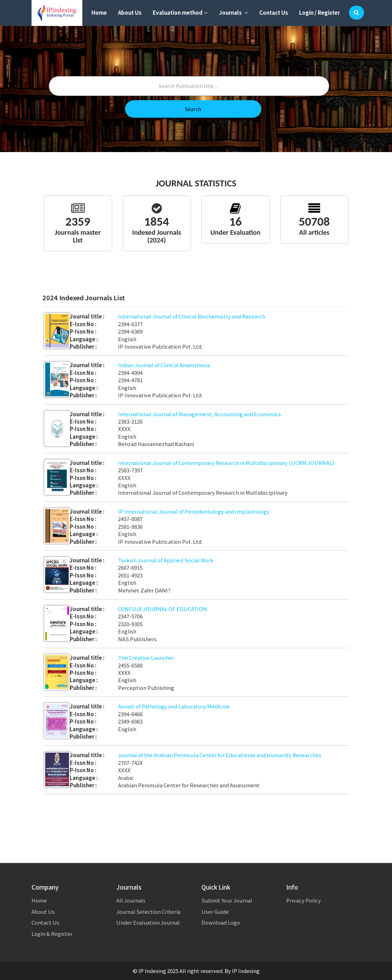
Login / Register (319, 12)
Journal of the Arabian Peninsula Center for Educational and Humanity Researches (220, 755)
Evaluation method (180, 12)
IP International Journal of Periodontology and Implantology (194, 511)
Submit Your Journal (227, 900)
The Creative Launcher (146, 657)
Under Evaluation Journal (148, 922)
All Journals (131, 900)
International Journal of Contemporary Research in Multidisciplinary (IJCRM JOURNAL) (226, 463)
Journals (233, 12)
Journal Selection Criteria (148, 912)
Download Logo (221, 922)
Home (99, 12)
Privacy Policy (304, 900)
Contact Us (274, 12)
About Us (130, 12)
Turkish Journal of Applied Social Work (166, 560)
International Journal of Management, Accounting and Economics (200, 414)
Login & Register (52, 934)
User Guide (215, 912)
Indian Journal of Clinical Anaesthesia (164, 365)
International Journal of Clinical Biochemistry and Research (192, 316)
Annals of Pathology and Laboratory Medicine (174, 706)
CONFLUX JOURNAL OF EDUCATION (163, 609)
